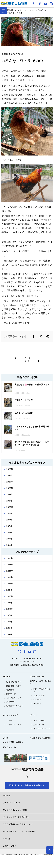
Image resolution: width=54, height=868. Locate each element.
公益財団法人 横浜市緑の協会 (27, 769)
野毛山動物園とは (14, 682)
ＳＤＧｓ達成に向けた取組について (18, 824)
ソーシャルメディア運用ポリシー (17, 817)
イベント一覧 (39, 721)
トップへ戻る (50, 850)
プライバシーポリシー (12, 803)
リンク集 (7, 839)
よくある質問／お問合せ (13, 742)
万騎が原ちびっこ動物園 (40, 738)
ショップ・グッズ (14, 725)
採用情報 (7, 795)
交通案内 (10, 690)
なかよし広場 (39, 696)
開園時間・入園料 (14, 686)
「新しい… (27, 361)
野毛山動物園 (27, 644)
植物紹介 (37, 704)
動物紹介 (37, 700)
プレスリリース (9, 747)
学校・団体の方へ (37, 677)
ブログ (6, 738)
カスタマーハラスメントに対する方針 (19, 831)
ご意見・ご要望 (9, 846)
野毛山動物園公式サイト (14, 4)
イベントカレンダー (42, 729)
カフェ (9, 721)
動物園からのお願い (15, 706)
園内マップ (11, 694)
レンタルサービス (14, 698)
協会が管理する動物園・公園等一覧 (27, 785)
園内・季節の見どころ (42, 690)
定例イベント (39, 725)
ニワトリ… (27, 358)
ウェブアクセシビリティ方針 (15, 810)
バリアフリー (12, 702)
